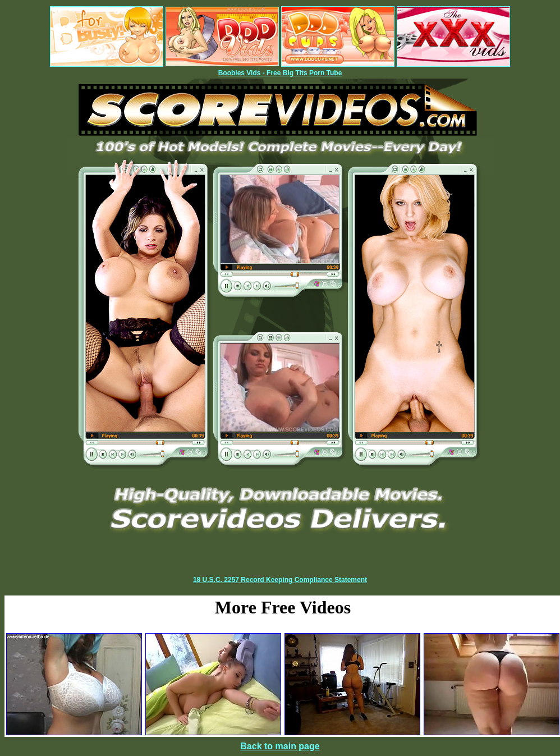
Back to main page (280, 746)
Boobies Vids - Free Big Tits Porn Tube (280, 73)
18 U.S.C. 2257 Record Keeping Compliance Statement (280, 580)
